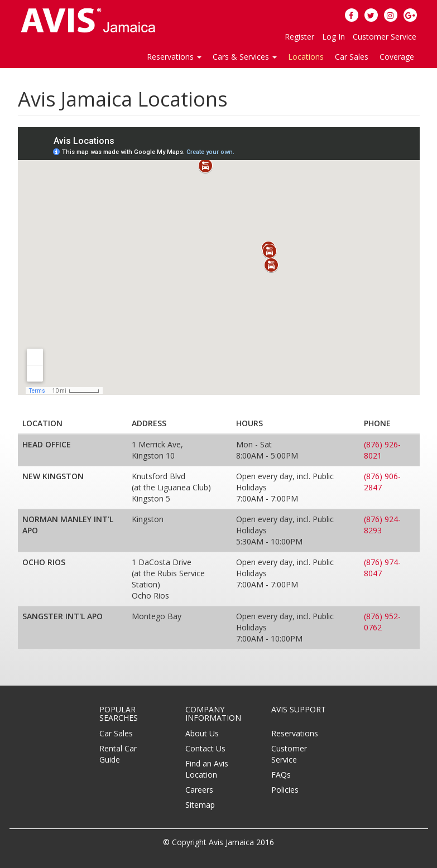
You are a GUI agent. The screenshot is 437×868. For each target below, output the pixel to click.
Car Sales (352, 57)
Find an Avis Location (207, 769)
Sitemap (200, 805)
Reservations (295, 733)
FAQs (281, 775)
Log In (333, 37)
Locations (306, 57)
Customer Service (385, 37)
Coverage (397, 57)
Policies (285, 790)
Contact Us (205, 748)
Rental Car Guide (118, 754)
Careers (199, 790)
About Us (202, 733)
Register (299, 37)
